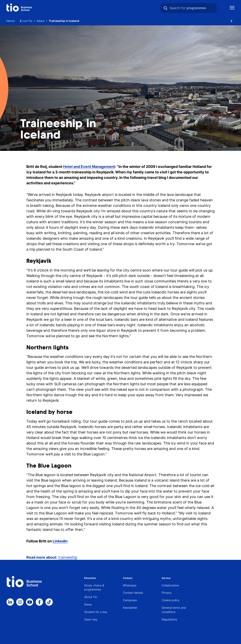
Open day (91, 619)
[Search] (166, 8)
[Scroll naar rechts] (231, 21)
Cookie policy (171, 600)
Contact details (133, 593)
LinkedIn (60, 541)
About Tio (91, 597)
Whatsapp (130, 585)
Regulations (169, 619)
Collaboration (170, 585)
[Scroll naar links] (20, 21)
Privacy (167, 593)
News (88, 604)
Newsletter (130, 608)
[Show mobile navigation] (232, 8)
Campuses (130, 600)
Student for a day (96, 612)
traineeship (68, 557)
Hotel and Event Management (89, 167)
